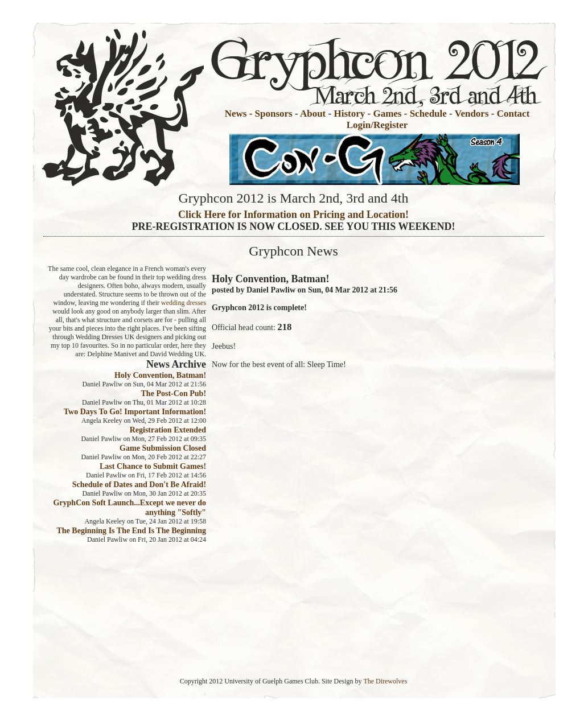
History (349, 114)
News (236, 114)
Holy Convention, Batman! (160, 375)
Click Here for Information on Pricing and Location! (293, 215)
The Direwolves (385, 681)
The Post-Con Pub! (173, 393)
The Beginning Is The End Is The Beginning (131, 530)
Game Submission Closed (163, 448)
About (313, 114)
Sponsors (274, 114)
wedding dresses (184, 303)
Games (387, 114)
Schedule (428, 114)
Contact (513, 114)
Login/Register (377, 125)
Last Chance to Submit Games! (153, 466)
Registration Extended (168, 430)
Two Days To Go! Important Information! (135, 411)
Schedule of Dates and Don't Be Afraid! (139, 484)
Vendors (472, 114)
